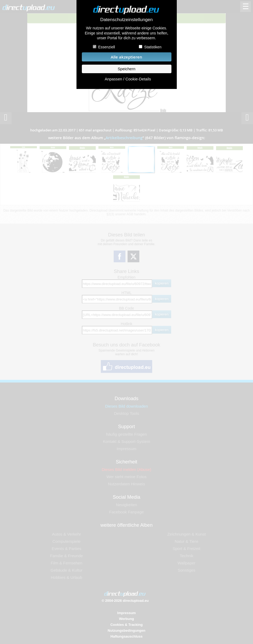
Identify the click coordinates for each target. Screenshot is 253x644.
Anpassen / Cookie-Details (128, 79)
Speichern (126, 69)
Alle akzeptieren (126, 57)
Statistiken (153, 47)
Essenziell (107, 47)
